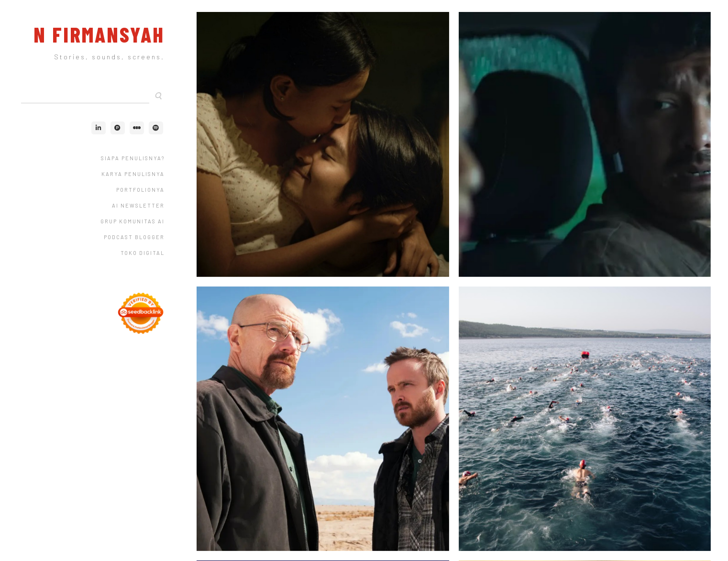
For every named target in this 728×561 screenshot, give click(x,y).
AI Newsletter (138, 205)
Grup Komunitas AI (132, 221)
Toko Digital (143, 253)
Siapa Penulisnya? (133, 158)
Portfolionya (140, 190)
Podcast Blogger (134, 237)
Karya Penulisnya (133, 174)
